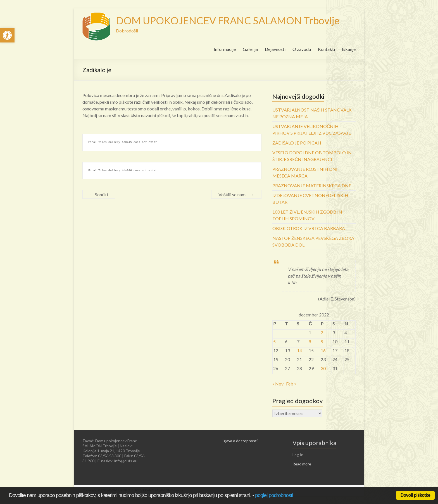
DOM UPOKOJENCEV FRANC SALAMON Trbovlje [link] (228, 20)
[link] (7, 35)
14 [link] (299, 350)
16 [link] (323, 350)
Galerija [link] (250, 49)
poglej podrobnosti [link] (274, 495)
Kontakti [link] (326, 49)
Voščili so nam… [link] (236, 194)
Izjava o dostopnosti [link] (240, 441)
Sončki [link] (99, 194)
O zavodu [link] (302, 49)
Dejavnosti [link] (275, 49)
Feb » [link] (291, 384)
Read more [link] (302, 464)
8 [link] (310, 341)
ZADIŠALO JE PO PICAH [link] (297, 143)
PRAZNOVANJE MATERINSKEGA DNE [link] (312, 185)
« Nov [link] (278, 384)
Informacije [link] (225, 49)
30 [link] (323, 368)
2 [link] (322, 333)
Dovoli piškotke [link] (415, 495)
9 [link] (322, 341)
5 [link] (274, 341)
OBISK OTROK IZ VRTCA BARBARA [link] (309, 228)
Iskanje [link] (349, 49)
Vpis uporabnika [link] (314, 443)
